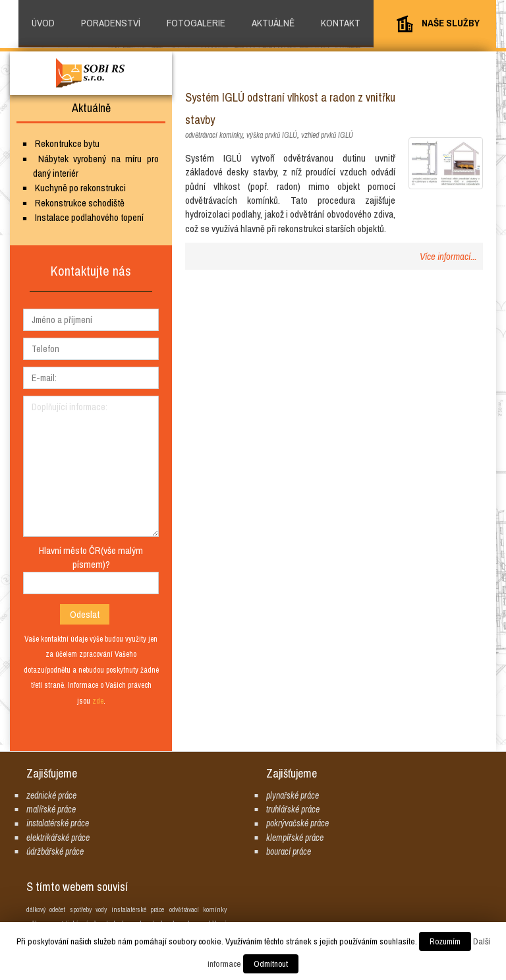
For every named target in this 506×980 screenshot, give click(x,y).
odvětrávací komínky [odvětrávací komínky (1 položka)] (198, 909)
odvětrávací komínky (214, 135)
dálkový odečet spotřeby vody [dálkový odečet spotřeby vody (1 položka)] (67, 909)
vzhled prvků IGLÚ (327, 135)
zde (98, 701)
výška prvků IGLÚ (272, 135)
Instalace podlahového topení (89, 217)
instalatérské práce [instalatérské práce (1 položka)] (138, 909)
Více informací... (448, 256)
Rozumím (445, 941)
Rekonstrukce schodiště (80, 203)
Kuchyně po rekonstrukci (80, 188)
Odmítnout (271, 964)
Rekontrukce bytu (67, 143)
